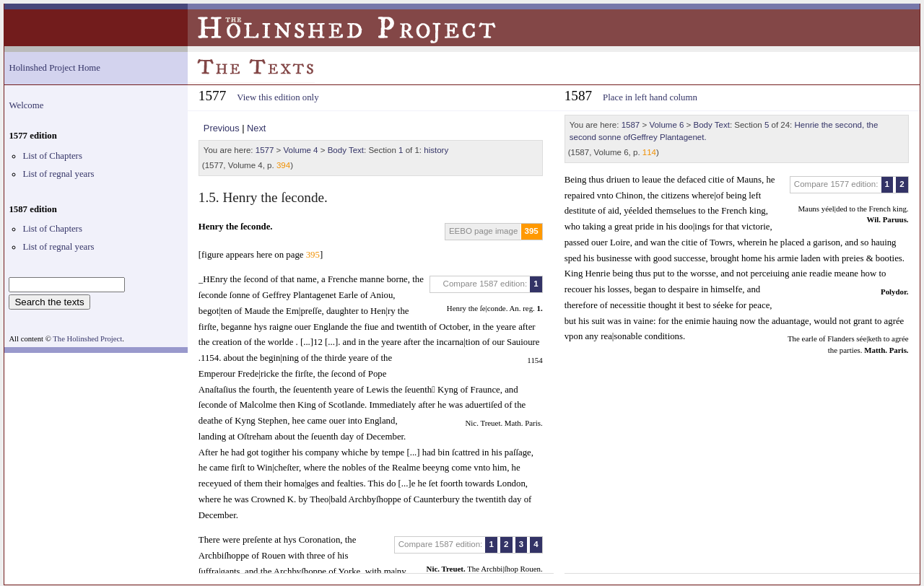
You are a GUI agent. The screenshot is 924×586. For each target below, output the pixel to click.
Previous (222, 128)
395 (532, 231)
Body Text (346, 150)
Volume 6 (666, 125)
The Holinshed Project (87, 339)
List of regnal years (58, 174)
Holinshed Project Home (55, 68)
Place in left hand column (650, 97)
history (436, 150)
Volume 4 (301, 150)
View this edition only (278, 97)
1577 (265, 150)
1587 (631, 125)
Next (256, 128)
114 (649, 152)
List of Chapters (52, 156)
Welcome (26, 105)
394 (283, 165)
